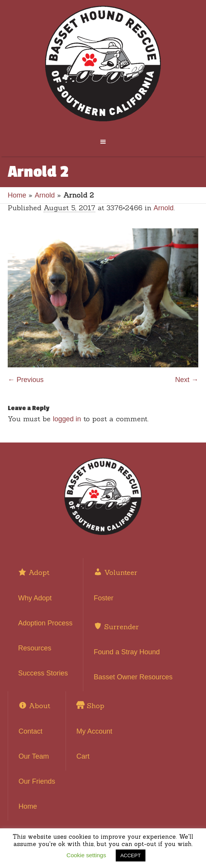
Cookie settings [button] (86, 855)
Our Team (34, 756)
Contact (30, 731)
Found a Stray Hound (127, 652)
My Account (94, 731)
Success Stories (43, 673)
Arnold (45, 195)
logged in (67, 419)
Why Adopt (35, 598)
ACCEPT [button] (131, 855)
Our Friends (37, 781)
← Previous (26, 380)
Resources (35, 648)
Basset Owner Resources (133, 677)
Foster (104, 598)
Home (17, 195)
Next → (187, 380)
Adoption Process (45, 623)
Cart (83, 756)
